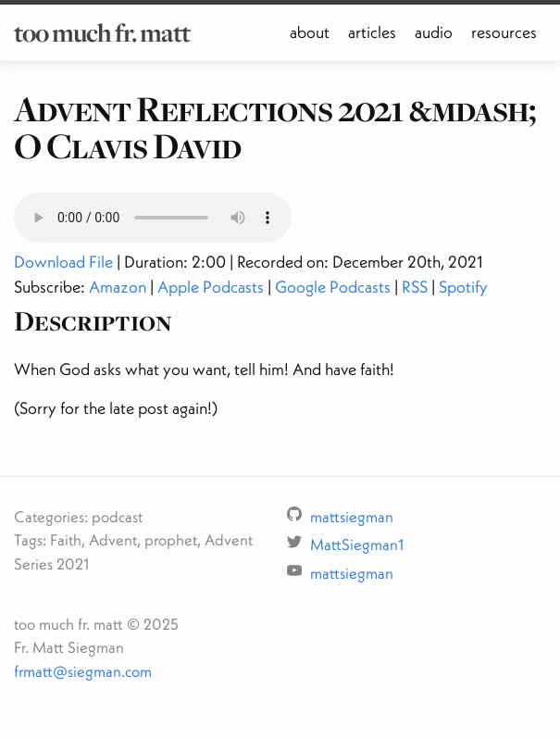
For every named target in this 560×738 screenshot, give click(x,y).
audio (434, 32)
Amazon (118, 287)
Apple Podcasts (211, 287)
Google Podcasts (333, 287)
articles (372, 32)
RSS (415, 287)
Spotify (463, 287)
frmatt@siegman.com (83, 671)
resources (504, 32)
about (310, 32)
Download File (63, 262)
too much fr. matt (102, 32)
